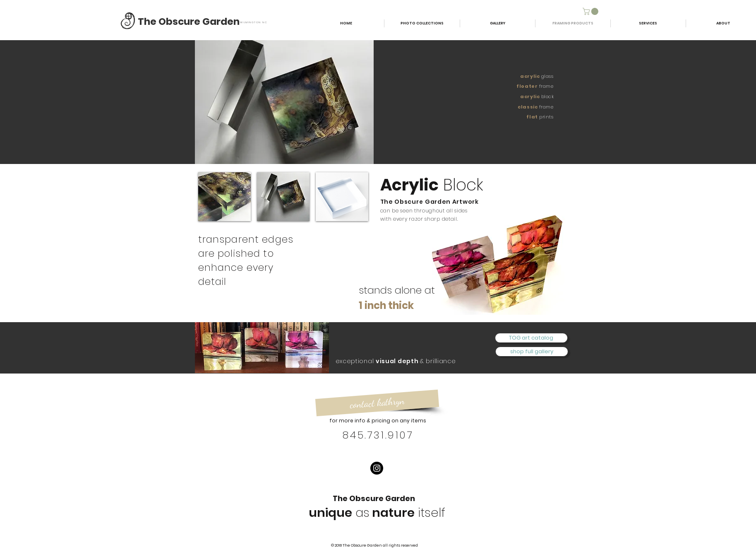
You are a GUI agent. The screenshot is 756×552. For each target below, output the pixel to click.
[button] (591, 11)
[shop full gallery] (532, 352)
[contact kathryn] (377, 403)
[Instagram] (377, 468)
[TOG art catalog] (531, 338)
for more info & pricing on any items (378, 421)
